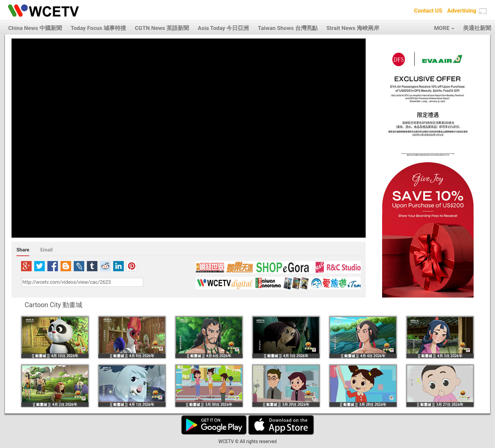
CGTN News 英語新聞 (162, 28)
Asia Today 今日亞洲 (223, 28)
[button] (483, 11)
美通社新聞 (477, 28)
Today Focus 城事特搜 (98, 28)
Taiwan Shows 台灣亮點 (287, 28)
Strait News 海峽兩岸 (353, 28)
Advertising (462, 11)
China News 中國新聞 (35, 28)
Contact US (428, 11)
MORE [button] (444, 28)
